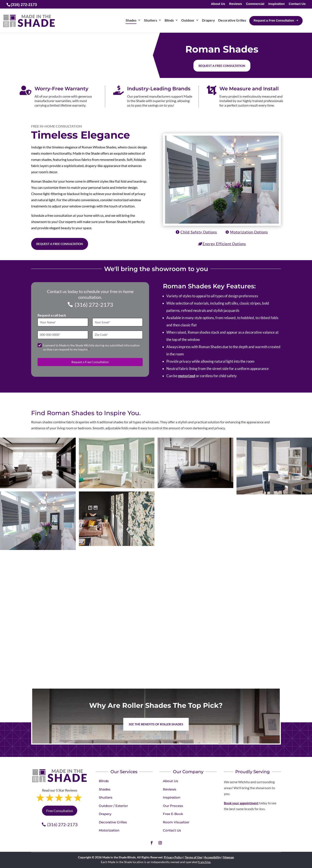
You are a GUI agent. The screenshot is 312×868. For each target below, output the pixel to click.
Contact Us (297, 4)
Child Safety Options (199, 232)
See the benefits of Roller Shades (156, 724)
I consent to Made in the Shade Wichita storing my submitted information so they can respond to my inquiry (91, 347)
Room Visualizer (176, 822)
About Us (218, 4)
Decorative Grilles (113, 822)
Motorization (109, 830)
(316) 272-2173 (94, 305)
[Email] (118, 322)
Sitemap (229, 857)
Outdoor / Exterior (113, 806)
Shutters (106, 797)
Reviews (236, 4)
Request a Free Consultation (60, 244)
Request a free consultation (222, 66)
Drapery (105, 814)
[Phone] (63, 335)
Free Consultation (60, 811)
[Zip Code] (118, 335)
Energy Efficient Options (224, 244)
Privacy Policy (173, 857)
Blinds (104, 781)
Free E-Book (173, 814)
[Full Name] (63, 322)
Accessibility (213, 857)
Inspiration (276, 4)
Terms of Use (193, 857)
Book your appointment (241, 803)
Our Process (173, 806)
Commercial (255, 4)
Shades (105, 789)
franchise (204, 862)
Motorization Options (249, 232)
